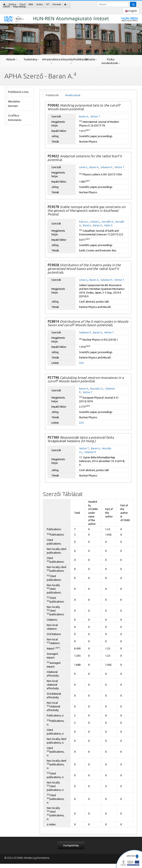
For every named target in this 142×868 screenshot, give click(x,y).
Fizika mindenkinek (111, 61)
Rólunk (12, 59)
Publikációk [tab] (52, 95)
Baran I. (87, 225)
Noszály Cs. (97, 389)
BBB (31, 4)
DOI (81, 363)
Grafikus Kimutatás (15, 118)
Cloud (22, 4)
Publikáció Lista (18, 92)
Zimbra (12, 4)
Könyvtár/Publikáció (71, 61)
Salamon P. (107, 167)
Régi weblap (20, 7)
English (131, 11)
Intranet (57, 4)
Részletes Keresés (14, 104)
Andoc (40, 4)
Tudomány (31, 59)
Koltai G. (95, 222)
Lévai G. (83, 167)
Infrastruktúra (51, 61)
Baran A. (84, 116)
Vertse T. (95, 116)
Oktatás (91, 59)
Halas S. (109, 225)
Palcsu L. (84, 222)
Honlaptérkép (71, 845)
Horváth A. (108, 222)
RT (48, 4)
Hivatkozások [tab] (73, 95)
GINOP (7, 7)
